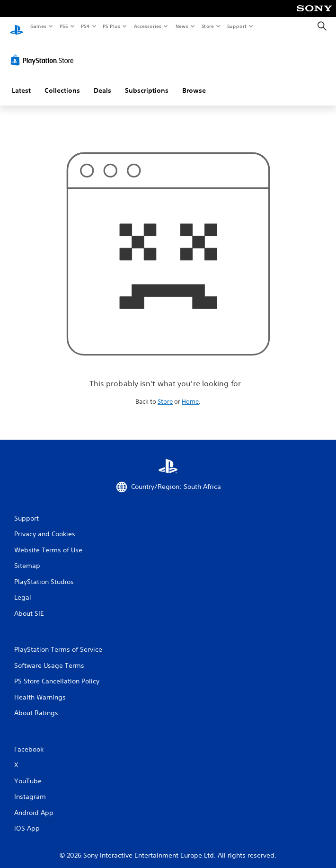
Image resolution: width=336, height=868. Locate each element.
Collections (62, 82)
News (182, 26)
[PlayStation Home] (17, 26)
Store (208, 26)
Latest (21, 82)
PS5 (64, 26)
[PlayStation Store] (44, 52)
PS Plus (112, 26)
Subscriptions (147, 82)
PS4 (85, 26)
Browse (194, 82)
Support (236, 26)
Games (38, 26)
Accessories (147, 26)
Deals (102, 82)
